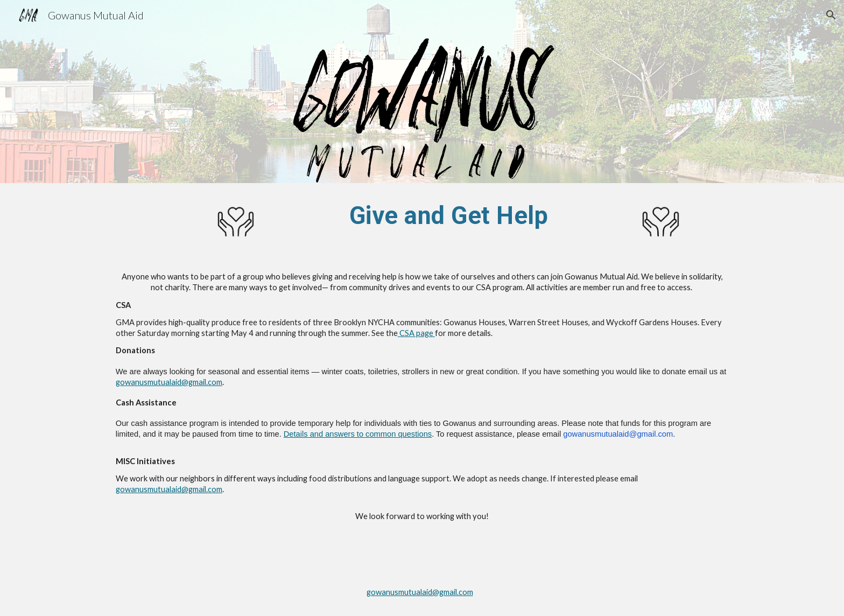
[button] (831, 15)
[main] (449, 215)
